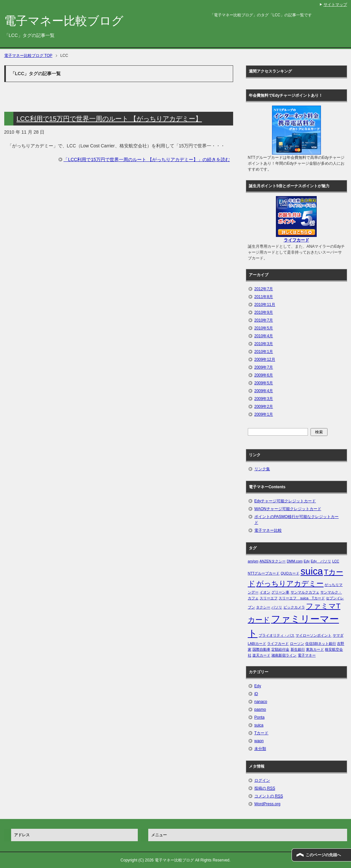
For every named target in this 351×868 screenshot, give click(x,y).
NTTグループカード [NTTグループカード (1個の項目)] (264, 573)
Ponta (259, 717)
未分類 (260, 749)
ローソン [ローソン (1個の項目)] (297, 643)
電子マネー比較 (268, 530)
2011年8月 (264, 297)
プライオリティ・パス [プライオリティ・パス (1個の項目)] (277, 635)
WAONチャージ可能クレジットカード (288, 509)
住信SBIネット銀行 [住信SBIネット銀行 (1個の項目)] (321, 643)
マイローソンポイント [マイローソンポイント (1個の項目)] (313, 635)
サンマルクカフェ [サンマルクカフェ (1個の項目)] (305, 592)
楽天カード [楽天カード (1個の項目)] (261, 655)
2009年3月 (264, 399)
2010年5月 (264, 328)
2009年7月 (264, 367)
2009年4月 (264, 391)
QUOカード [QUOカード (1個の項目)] (290, 573)
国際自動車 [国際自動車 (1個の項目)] (261, 649)
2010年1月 (264, 352)
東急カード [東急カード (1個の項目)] (315, 649)
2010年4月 (264, 336)
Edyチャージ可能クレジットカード (285, 501)
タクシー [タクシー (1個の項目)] (263, 607)
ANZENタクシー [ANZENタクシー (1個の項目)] (273, 561)
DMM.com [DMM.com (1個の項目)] (295, 561)
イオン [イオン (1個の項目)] (265, 592)
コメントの (269, 796)
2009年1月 (264, 414)
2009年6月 (264, 375)
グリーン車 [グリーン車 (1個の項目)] (280, 592)
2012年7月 (264, 289)
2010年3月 (264, 344)
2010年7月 (264, 320)
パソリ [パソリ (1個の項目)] (277, 607)
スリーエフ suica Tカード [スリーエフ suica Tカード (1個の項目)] (302, 598)
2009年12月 (265, 359)
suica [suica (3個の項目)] (311, 571)
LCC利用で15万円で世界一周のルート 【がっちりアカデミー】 (109, 119)
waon (259, 741)
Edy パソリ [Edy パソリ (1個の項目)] (321, 561)
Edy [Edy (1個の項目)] (307, 561)
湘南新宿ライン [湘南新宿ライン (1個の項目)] (284, 655)
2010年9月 (264, 312)
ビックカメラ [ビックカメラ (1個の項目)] (294, 607)
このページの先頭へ (323, 855)
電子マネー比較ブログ (64, 21)
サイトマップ (335, 5)
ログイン (262, 780)
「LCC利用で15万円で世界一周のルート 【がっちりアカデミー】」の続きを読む (146, 159)
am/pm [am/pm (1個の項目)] (253, 561)
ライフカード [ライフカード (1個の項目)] (278, 643)
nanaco (261, 702)
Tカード (261, 733)
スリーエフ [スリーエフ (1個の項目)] (269, 598)
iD (256, 694)
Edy (258, 686)
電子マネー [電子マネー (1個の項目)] (307, 655)
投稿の (265, 788)
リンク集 (262, 469)
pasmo (260, 709)
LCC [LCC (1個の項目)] (335, 561)
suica (259, 725)
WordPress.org (267, 804)
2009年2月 (264, 407)
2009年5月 (264, 383)
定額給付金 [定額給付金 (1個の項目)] (280, 649)
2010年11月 (265, 305)
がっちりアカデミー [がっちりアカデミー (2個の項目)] (290, 584)
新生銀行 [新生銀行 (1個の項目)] (298, 649)
